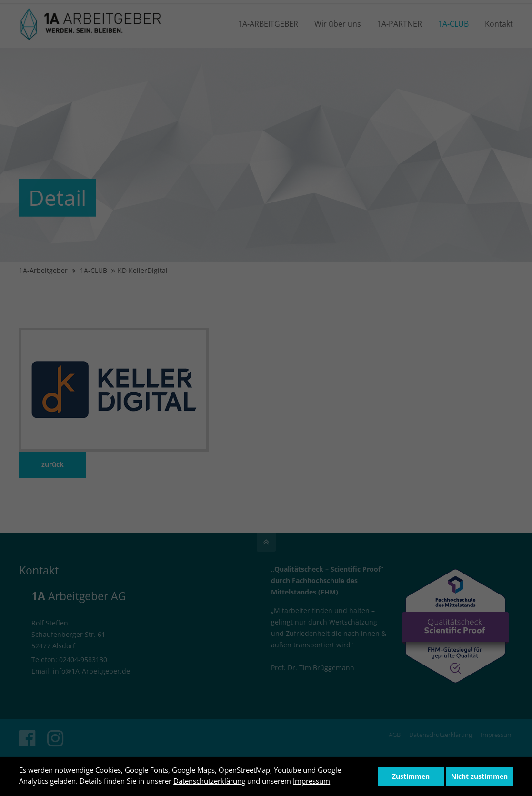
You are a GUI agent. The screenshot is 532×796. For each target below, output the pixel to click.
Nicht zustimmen (479, 776)
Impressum (311, 781)
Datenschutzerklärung (209, 781)
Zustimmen (411, 776)
